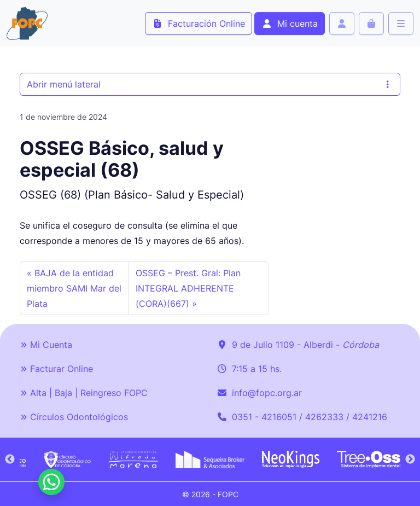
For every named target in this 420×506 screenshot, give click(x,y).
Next (410, 460)
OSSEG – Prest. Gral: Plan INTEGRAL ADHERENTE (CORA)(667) (188, 288)
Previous (10, 460)
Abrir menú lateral (210, 84)
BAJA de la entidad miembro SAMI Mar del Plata (74, 288)
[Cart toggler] (371, 24)
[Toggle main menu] (401, 24)
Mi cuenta (290, 24)
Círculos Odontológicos (74, 417)
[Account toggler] (342, 24)
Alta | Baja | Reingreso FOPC (84, 393)
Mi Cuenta (46, 345)
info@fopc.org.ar (267, 393)
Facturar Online (56, 369)
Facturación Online (199, 24)
